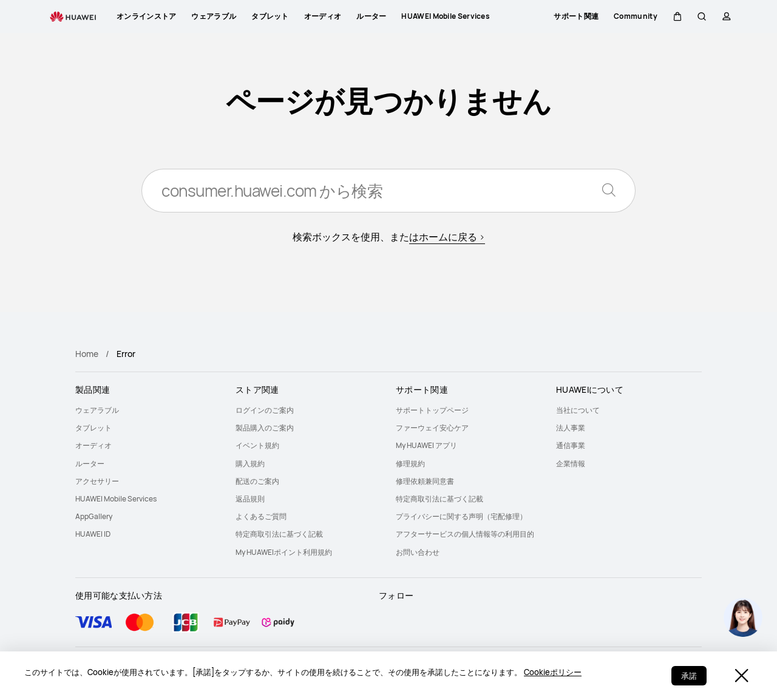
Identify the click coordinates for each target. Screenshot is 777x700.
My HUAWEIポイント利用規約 (284, 552)
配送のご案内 (257, 481)
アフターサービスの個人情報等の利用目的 (465, 534)
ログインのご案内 (265, 410)
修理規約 (410, 464)
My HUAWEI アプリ (426, 445)
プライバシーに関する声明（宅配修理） (461, 516)
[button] (677, 16)
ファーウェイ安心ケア (432, 428)
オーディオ (93, 445)
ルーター (90, 464)
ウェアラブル (97, 410)
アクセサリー (97, 481)
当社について (578, 410)
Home (87, 354)
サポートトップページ (432, 410)
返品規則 (250, 499)
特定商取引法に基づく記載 (279, 534)
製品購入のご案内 (265, 428)
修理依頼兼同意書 (425, 481)
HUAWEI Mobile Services (116, 499)
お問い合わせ (418, 552)
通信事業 (571, 445)
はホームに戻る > (447, 237)
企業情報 (571, 464)
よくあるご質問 (261, 516)
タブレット (93, 428)
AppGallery (94, 516)
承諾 (689, 676)
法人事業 (571, 428)
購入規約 (250, 464)
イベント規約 (257, 445)
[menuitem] (148, 410)
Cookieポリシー (553, 672)
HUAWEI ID (93, 534)
